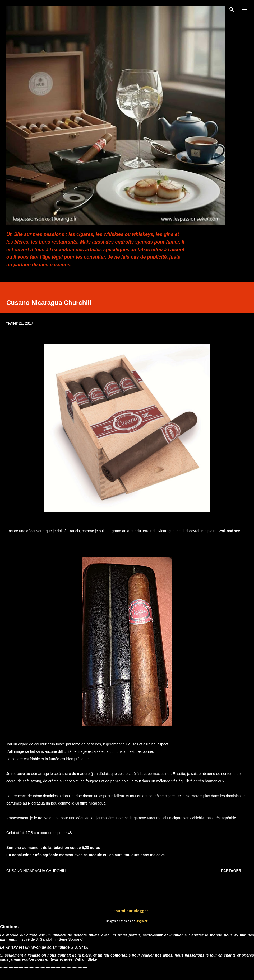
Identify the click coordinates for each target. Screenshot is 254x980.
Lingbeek (142, 921)
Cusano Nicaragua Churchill (37, 871)
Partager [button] (231, 871)
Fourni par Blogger (127, 911)
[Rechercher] (232, 9)
